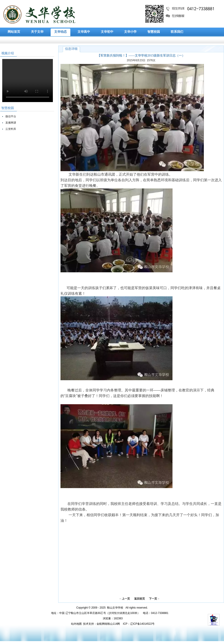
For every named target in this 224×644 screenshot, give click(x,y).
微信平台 (11, 116)
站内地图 (76, 624)
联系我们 (177, 32)
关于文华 (37, 32)
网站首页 (14, 32)
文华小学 (130, 32)
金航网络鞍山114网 (108, 624)
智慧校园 (154, 32)
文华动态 (60, 32)
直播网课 (11, 123)
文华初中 (107, 32)
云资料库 (11, 129)
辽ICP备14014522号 (142, 624)
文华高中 (84, 32)
